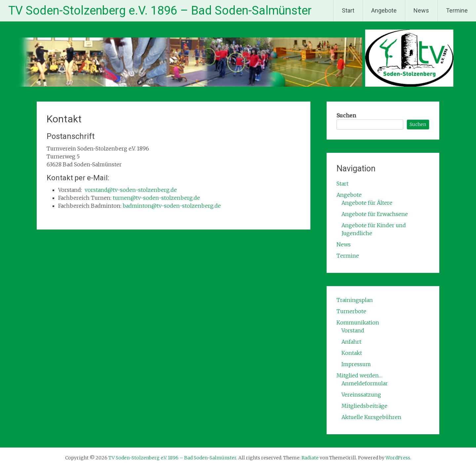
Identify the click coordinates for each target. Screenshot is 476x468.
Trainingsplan (355, 300)
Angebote (384, 10)
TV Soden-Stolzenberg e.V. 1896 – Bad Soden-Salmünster (160, 11)
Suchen (346, 115)
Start (348, 10)
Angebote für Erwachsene (375, 214)
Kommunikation (358, 322)
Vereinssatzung (361, 395)
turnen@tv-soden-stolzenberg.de (156, 198)
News (421, 10)
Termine (457, 10)
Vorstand (353, 330)
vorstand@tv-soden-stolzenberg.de (131, 190)
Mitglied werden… (359, 375)
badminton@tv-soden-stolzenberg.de (172, 206)
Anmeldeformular (365, 383)
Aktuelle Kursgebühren (371, 417)
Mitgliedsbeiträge (364, 406)
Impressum (356, 364)
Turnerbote (351, 311)
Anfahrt (351, 342)
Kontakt (352, 353)
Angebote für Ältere (367, 203)
